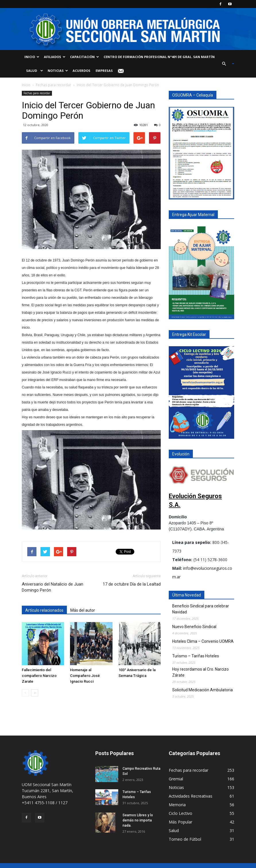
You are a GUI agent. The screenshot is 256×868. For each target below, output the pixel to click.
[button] (226, 64)
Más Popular (181, 822)
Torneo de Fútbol (185, 839)
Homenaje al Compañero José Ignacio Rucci (85, 676)
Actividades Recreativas (191, 796)
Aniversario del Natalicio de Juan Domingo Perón (53, 587)
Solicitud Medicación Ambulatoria (202, 690)
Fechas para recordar (54, 85)
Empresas (104, 71)
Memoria (177, 805)
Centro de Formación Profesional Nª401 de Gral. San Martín (159, 57)
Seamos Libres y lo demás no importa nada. (138, 820)
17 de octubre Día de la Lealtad (132, 584)
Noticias (58, 71)
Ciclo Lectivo (181, 813)
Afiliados (55, 57)
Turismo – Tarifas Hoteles (196, 656)
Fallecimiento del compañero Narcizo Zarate (39, 676)
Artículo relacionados (44, 610)
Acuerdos (82, 71)
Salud (34, 71)
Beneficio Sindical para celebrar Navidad (201, 609)
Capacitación (85, 57)
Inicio (32, 57)
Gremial (176, 779)
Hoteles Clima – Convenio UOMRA (203, 641)
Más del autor (83, 610)
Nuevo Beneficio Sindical (194, 627)
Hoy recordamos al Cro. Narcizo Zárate (200, 672)
